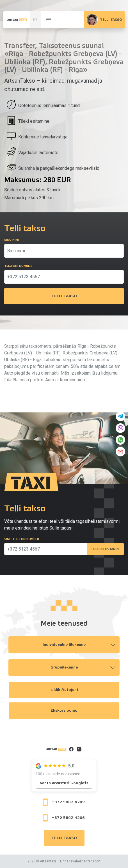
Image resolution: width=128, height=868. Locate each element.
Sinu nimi (12, 240)
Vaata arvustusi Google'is (64, 783)
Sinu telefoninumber (22, 539)
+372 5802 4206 (64, 818)
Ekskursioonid (64, 711)
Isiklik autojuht (64, 690)
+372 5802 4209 (64, 802)
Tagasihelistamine (106, 549)
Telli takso (64, 296)
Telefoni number (18, 266)
